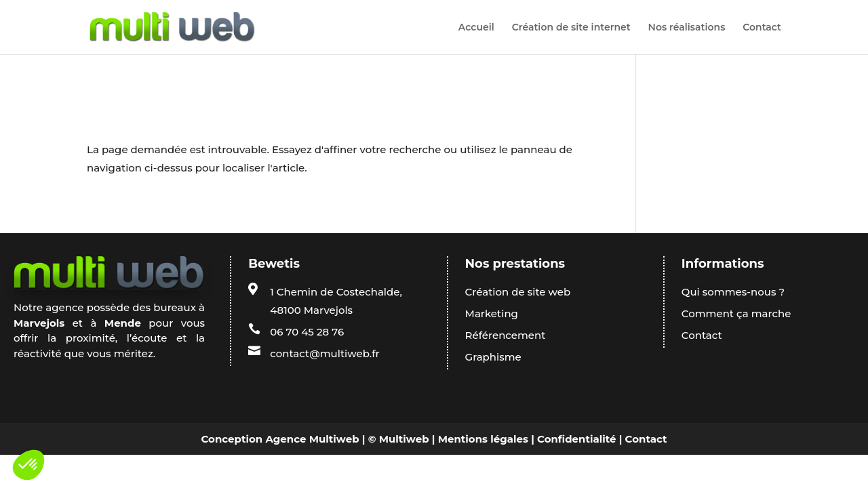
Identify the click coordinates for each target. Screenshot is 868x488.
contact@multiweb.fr (324, 353)
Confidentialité (576, 439)
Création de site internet (571, 28)
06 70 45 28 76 (307, 332)
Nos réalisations (687, 28)
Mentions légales (483, 439)
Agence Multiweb (312, 439)
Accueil (476, 28)
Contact (762, 28)
